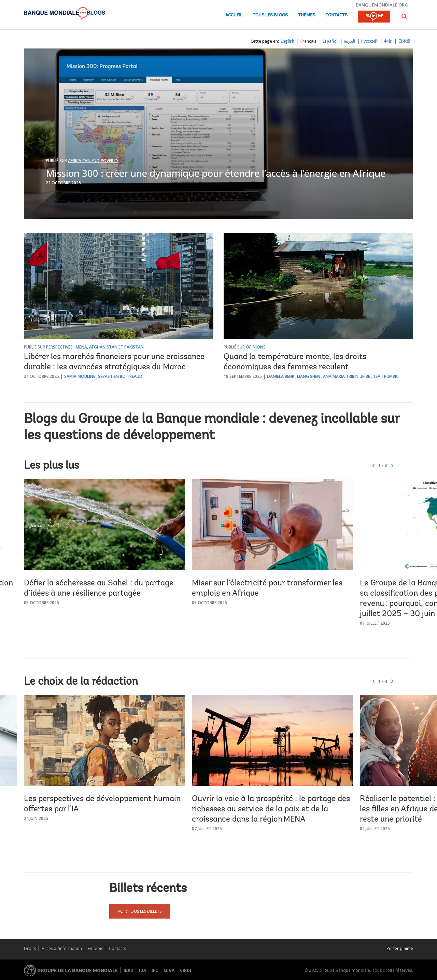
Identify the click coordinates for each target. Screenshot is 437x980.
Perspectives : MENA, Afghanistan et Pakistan (95, 347)
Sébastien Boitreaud (120, 376)
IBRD (129, 970)
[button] (404, 16)
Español (330, 41)
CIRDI (186, 970)
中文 (388, 41)
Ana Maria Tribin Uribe (347, 376)
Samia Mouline (80, 376)
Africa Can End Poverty (93, 161)
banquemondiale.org (382, 5)
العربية (349, 41)
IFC (155, 970)
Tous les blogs (270, 15)
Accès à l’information (62, 948)
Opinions (256, 347)
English (287, 41)
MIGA (169, 970)
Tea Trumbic (386, 376)
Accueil (234, 15)
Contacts (336, 15)
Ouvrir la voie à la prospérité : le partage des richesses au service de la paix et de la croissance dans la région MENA (271, 809)
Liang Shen (309, 376)
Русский (369, 41)
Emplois (95, 948)
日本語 (404, 41)
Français (308, 41)
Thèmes (307, 15)
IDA (143, 970)
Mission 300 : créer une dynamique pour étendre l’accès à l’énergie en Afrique (216, 173)
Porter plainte (400, 948)
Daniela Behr (281, 376)
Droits (30, 948)
